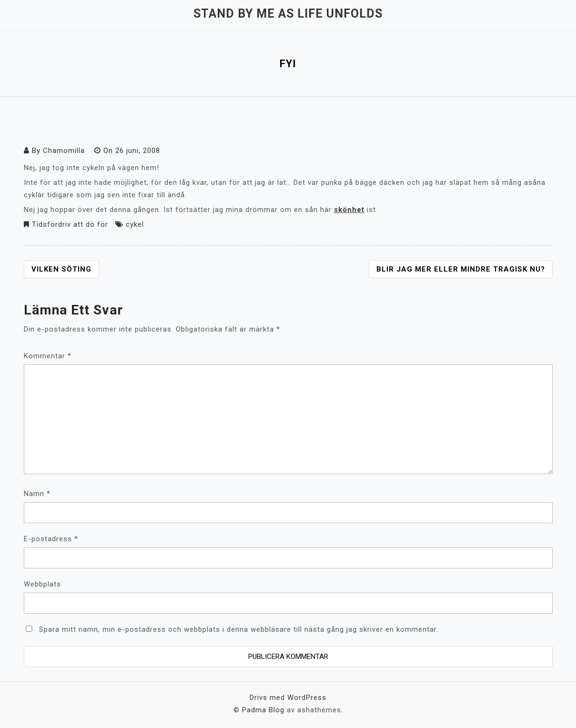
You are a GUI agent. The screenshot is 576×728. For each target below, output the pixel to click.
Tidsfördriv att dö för (70, 224)
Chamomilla (64, 151)
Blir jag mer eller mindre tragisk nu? (461, 269)
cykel (135, 224)
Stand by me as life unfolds (288, 14)
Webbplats (42, 584)
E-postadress (51, 539)
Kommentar (48, 356)
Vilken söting (61, 269)
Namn (37, 494)
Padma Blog (263, 710)
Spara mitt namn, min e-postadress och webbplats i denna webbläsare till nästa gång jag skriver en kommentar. (239, 629)
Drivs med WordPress (288, 698)
